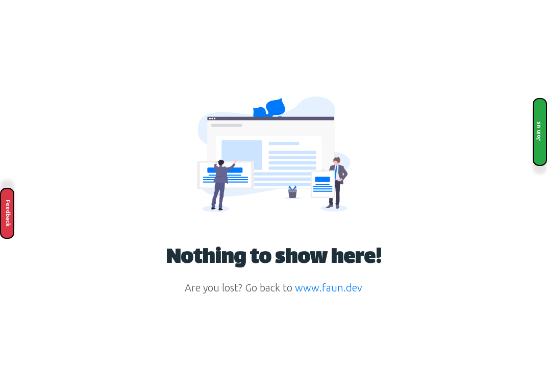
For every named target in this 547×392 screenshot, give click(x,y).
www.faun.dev (329, 288)
